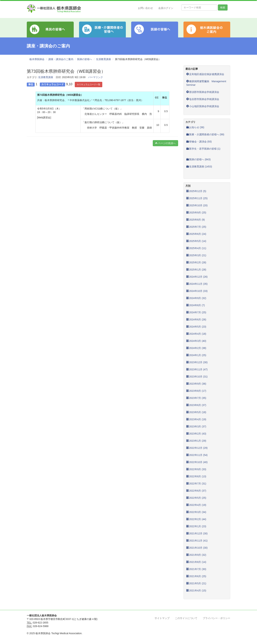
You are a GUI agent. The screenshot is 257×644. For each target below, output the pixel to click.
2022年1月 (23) (196, 526)
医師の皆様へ (85, 59)
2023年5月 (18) (196, 412)
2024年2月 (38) (196, 348)
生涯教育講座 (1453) (199, 167)
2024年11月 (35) (197, 284)
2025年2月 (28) (196, 262)
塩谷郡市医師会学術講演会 (203, 99)
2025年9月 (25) (196, 213)
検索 (223, 7)
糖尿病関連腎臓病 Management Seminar (208, 83)
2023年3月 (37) (196, 426)
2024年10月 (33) (197, 291)
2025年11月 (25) (197, 198)
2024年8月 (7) (196, 305)
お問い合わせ (145, 8)
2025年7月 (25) (196, 227)
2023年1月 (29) (196, 441)
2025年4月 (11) (196, 248)
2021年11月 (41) (197, 541)
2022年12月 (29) (197, 448)
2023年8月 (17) (196, 391)
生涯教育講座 (104, 59)
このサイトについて (186, 618)
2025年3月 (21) (196, 255)
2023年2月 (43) (196, 434)
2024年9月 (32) (196, 298)
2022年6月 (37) (196, 491)
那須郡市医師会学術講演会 (203, 92)
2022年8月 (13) (196, 476)
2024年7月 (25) (196, 312)
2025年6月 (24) (196, 234)
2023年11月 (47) (197, 369)
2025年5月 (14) (196, 241)
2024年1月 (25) (196, 355)
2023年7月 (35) (196, 398)
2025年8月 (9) (196, 220)
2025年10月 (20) (197, 205)
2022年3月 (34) (196, 512)
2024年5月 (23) (196, 327)
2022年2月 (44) (196, 519)
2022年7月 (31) (196, 484)
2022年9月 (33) (196, 469)
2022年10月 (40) (197, 462)
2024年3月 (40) (196, 341)
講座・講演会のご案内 (61, 59)
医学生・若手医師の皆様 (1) (203, 149)
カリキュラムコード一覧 (89, 85)
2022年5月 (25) (196, 498)
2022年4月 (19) (196, 505)
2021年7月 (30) (196, 569)
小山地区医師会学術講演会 (203, 106)
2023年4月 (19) (196, 419)
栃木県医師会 (37, 59)
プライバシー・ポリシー (216, 618)
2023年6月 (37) (196, 405)
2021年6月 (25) (196, 576)
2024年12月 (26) (197, 277)
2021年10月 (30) (197, 548)
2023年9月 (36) (196, 384)
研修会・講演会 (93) (199, 142)
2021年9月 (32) (196, 555)
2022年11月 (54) (197, 455)
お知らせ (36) (195, 127)
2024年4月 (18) (196, 334)
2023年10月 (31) (197, 377)
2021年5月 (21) (196, 583)
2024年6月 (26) (196, 320)
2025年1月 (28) (196, 270)
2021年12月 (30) (197, 533)
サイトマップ (162, 618)
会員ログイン (166, 8)
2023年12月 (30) (197, 362)
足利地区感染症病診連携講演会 (205, 74)
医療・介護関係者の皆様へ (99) (205, 134)
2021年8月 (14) (196, 562)
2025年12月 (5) (196, 191)
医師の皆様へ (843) (199, 159)
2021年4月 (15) (196, 591)
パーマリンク (95, 77)
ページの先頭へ (165, 143)
